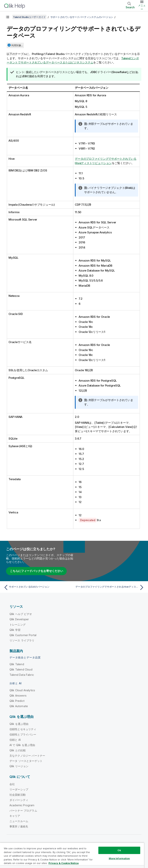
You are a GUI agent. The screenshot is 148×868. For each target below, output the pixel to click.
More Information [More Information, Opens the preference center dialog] (119, 858)
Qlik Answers (18, 696)
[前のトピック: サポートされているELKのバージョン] (38, 587)
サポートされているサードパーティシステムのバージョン (82, 17)
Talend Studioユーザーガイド (29, 17)
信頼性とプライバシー (23, 734)
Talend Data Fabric (22, 675)
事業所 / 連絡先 (19, 826)
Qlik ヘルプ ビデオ (21, 614)
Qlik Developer (19, 619)
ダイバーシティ (19, 800)
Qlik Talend (17, 664)
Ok (119, 850)
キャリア (15, 816)
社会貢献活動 (18, 795)
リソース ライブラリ (22, 640)
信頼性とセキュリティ (23, 729)
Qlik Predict (17, 701)
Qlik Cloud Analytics (22, 690)
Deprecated (88, 520)
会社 (12, 784)
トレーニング (18, 625)
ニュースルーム (19, 821)
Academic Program (22, 805)
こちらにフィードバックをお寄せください (36, 571)
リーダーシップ (19, 789)
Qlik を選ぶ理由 (19, 724)
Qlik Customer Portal (23, 635)
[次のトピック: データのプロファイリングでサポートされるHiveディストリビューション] (110, 587)
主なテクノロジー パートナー (27, 756)
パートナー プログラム (23, 811)
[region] (72, 855)
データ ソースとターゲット (26, 761)
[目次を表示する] (8, 17)
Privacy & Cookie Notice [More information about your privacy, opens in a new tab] (64, 863)
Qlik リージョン (19, 766)
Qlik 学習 (15, 630)
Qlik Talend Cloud (21, 669)
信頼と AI (15, 740)
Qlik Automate (19, 706)
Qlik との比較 (18, 750)
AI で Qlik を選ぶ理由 (22, 745)
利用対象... (17, 45)
